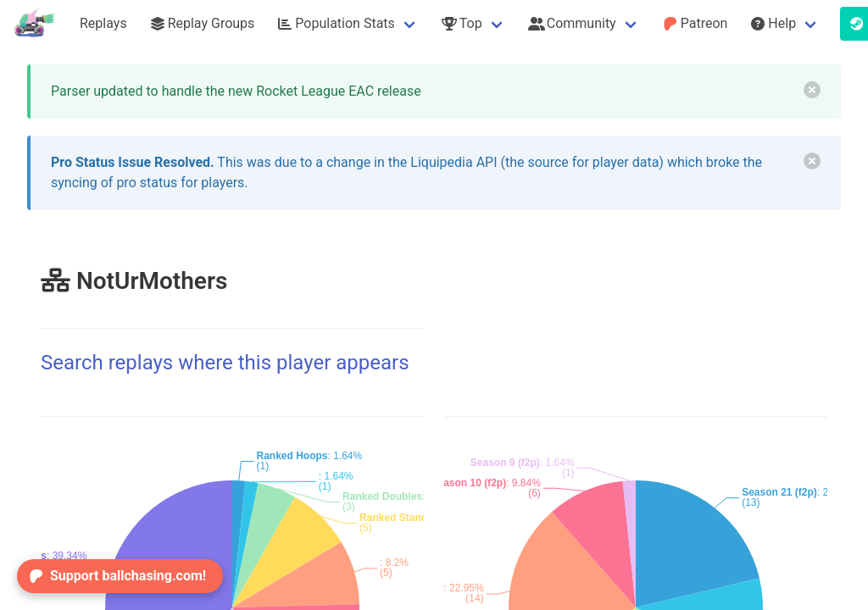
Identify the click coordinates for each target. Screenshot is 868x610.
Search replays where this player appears (225, 363)
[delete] (812, 90)
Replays (103, 23)
